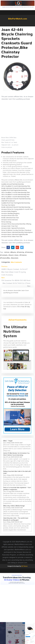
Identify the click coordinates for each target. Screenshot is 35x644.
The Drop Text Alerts (8, 205)
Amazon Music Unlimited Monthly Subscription (17, 232)
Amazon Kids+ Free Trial (9, 226)
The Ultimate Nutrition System (15, 331)
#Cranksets (4, 255)
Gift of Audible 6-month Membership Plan (16, 194)
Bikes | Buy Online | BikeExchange (14, 506)
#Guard (11, 255)
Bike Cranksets (16, 262)
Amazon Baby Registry (9, 211)
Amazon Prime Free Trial (10, 215)
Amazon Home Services (10, 220)
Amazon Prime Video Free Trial (12, 236)
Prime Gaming (6, 222)
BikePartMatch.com (18, 19)
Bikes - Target (8, 441)
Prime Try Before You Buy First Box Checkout (16, 230)
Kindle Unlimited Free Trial (10, 218)
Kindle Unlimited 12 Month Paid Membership (16, 199)
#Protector (23, 255)
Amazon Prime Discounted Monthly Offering (16, 224)
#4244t (7, 252)
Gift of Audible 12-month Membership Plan (16, 186)
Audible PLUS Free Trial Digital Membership (16, 203)
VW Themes (24, 566)
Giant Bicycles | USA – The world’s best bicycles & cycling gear (16, 519)
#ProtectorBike (5, 258)
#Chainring (20, 252)
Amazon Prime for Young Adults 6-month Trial (17, 209)
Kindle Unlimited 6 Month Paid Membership (16, 207)
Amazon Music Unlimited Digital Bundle (15, 234)
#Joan (16, 255)
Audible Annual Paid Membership (13, 184)
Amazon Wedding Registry (10, 213)
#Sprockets (15, 258)
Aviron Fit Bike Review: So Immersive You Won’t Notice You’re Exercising (16, 454)
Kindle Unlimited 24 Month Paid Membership (16, 188)
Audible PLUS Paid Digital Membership (14, 190)
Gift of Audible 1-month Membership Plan (15, 197)
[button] (17, 25)
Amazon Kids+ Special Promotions (13, 228)
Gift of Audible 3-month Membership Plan (16, 192)
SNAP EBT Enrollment (8, 201)
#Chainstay (29, 252)
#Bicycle (13, 252)
